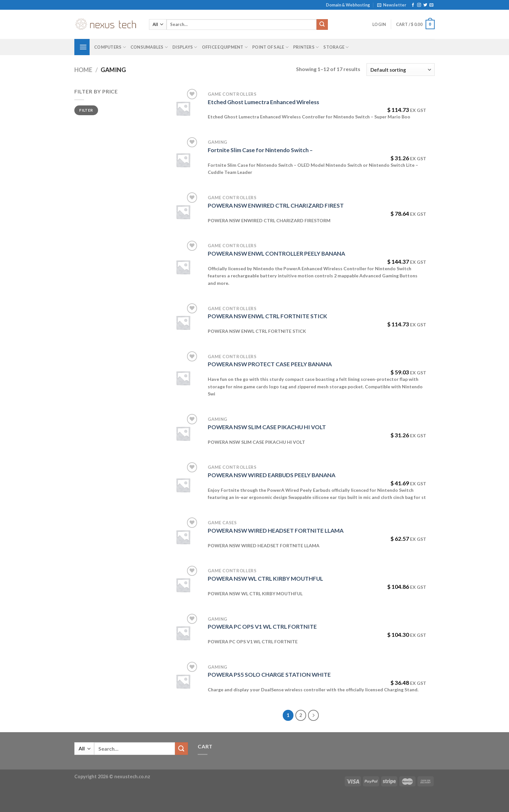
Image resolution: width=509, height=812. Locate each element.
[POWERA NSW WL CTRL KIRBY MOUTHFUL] (183, 585)
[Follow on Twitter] (425, 5)
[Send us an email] (431, 5)
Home (83, 70)
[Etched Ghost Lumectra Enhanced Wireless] (183, 108)
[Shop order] (401, 70)
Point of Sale (270, 47)
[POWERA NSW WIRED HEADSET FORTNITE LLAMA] (183, 537)
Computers (110, 47)
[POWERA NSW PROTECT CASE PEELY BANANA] (183, 378)
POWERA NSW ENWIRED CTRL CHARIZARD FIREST (276, 206)
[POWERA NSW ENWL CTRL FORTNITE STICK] (183, 322)
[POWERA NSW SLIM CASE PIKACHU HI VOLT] (183, 433)
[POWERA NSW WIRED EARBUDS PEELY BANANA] (183, 485)
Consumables (149, 47)
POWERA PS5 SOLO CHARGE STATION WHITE (269, 675)
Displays (185, 47)
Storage (336, 47)
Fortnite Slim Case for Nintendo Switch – (260, 150)
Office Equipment (225, 47)
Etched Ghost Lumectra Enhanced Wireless (263, 102)
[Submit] (322, 25)
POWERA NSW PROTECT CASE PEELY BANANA (270, 364)
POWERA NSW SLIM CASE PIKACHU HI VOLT (267, 427)
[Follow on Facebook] (413, 5)
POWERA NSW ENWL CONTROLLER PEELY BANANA (276, 254)
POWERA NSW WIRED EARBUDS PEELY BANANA (272, 475)
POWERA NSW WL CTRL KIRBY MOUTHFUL (265, 579)
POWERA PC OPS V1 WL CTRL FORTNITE (262, 627)
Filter (86, 110)
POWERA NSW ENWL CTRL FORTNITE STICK (267, 316)
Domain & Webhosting (348, 5)
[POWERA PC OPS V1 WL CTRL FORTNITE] (183, 633)
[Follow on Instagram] (419, 5)
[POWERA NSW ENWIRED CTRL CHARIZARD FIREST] (183, 212)
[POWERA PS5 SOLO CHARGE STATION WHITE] (183, 681)
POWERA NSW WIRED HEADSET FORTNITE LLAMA (276, 531)
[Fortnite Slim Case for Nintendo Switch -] (183, 160)
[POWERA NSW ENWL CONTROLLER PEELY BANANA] (183, 267)
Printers (306, 47)
